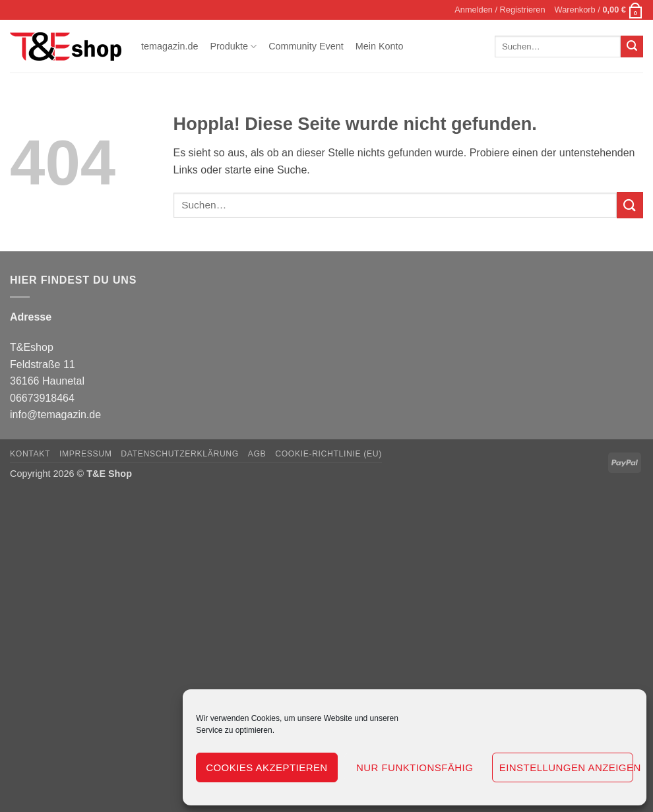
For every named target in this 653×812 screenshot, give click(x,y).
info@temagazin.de (55, 415)
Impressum (86, 454)
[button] (500, 10)
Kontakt (30, 454)
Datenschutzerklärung (180, 454)
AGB (257, 454)
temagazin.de (170, 46)
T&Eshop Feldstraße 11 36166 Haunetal (47, 364)
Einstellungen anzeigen (566, 767)
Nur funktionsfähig (415, 767)
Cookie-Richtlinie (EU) (328, 454)
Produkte (233, 47)
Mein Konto (380, 46)
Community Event (306, 46)
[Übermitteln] (632, 47)
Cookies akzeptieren (266, 767)
